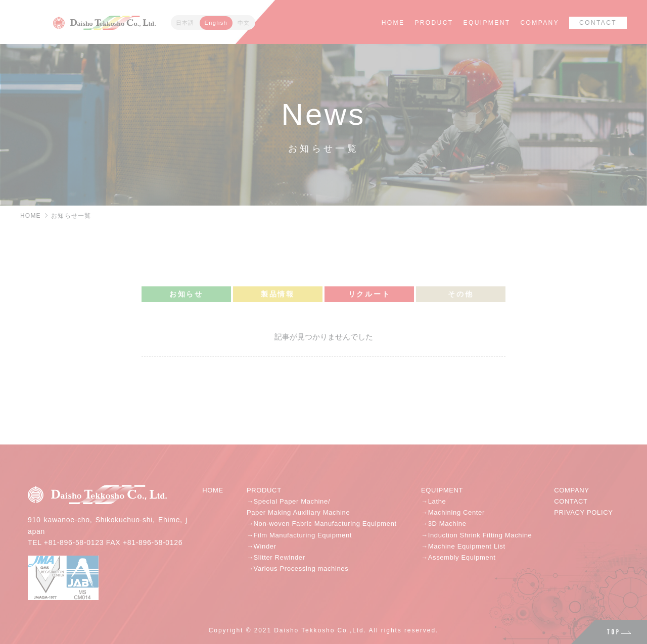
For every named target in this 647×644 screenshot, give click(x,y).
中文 (244, 23)
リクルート (369, 294)
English (216, 23)
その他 (460, 294)
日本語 (185, 23)
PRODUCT (434, 23)
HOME (393, 23)
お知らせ (186, 294)
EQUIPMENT (487, 23)
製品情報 (278, 294)
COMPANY (540, 23)
